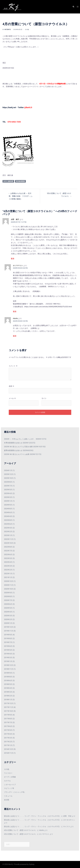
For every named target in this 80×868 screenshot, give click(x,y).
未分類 (7, 800)
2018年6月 (8, 681)
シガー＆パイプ (10, 785)
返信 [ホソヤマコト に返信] (15, 312)
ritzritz (8, 30)
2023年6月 (8, 524)
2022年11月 (9, 539)
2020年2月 (8, 619)
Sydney (32, 864)
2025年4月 (8, 493)
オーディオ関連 (10, 777)
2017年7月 (8, 722)
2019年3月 (8, 658)
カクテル (7, 781)
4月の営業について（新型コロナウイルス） (20, 830)
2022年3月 (8, 566)
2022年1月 (8, 574)
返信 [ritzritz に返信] (15, 336)
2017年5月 (8, 730)
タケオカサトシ (69, 820)
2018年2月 (8, 696)
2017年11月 (9, 707)
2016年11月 (9, 753)
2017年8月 (8, 719)
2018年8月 (8, 677)
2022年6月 (8, 555)
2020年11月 (9, 585)
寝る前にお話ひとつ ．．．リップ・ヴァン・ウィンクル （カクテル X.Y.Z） (32, 816)
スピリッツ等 (9, 788)
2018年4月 (8, 688)
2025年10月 (9, 478)
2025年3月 (8, 497)
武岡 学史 (67, 816)
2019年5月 (8, 650)
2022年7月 (8, 551)
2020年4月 (8, 612)
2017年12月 (9, 703)
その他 (27, 30)
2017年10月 (9, 711)
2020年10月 (9, 589)
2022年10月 (9, 543)
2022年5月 (8, 558)
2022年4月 (8, 562)
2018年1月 (8, 700)
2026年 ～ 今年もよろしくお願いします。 (20, 439)
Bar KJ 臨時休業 (8, 181)
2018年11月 (9, 669)
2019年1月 (8, 661)
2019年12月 (9, 627)
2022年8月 (8, 547)
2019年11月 (9, 631)
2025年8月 (8, 482)
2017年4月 (8, 734)
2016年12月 (9, 749)
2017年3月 (8, 738)
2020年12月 (9, 581)
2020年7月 (8, 600)
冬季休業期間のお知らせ (13, 443)
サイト (44, 398)
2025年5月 (8, 490)
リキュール (8, 796)
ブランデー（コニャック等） (15, 792)
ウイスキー (8, 773)
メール (12, 398)
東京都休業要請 (20, 181)
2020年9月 (8, 593)
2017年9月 (8, 715)
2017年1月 (8, 745)
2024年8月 (8, 509)
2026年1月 (8, 470)
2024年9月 (8, 505)
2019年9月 (8, 635)
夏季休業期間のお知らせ (13, 450)
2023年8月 (8, 520)
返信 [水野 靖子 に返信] (12, 259)
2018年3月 (8, 692)
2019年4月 (8, 654)
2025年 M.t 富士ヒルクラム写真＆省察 (18, 447)
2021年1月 (8, 577)
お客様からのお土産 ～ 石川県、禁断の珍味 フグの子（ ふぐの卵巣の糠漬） (21, 196)
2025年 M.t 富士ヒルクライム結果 (17, 454)
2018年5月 (8, 684)
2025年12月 (9, 474)
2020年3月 (8, 616)
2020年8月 (8, 596)
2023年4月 (8, 528)
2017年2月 (8, 742)
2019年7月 (8, 642)
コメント (13, 366)
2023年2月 (8, 532)
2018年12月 (9, 665)
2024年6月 (8, 512)
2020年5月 (8, 608)
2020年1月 (8, 623)
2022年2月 (8, 570)
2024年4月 (8, 516)
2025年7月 (8, 486)
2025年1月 (8, 501)
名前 (11, 386)
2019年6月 (8, 646)
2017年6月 (8, 726)
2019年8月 (8, 638)
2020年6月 (8, 604)
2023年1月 (8, 535)
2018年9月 (8, 673)
